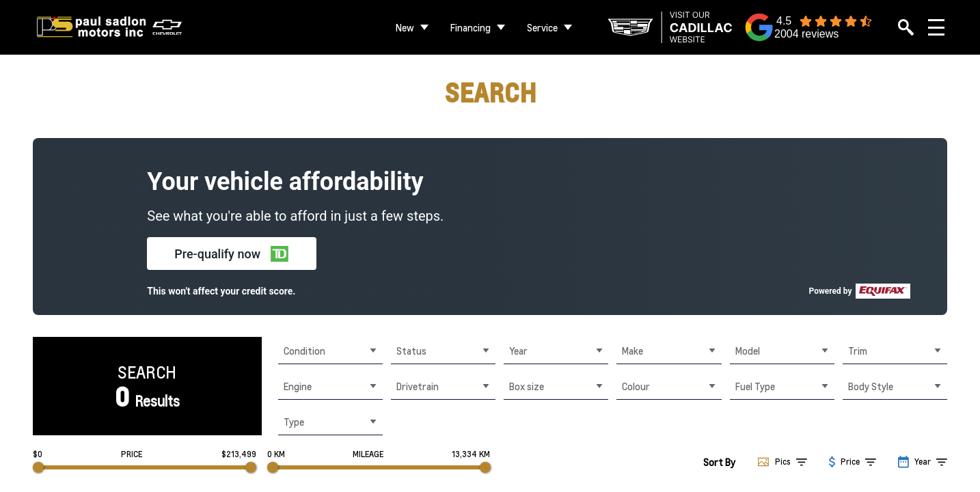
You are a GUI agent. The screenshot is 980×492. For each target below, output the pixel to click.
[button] (232, 254)
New (405, 27)
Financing (471, 27)
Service (542, 27)
